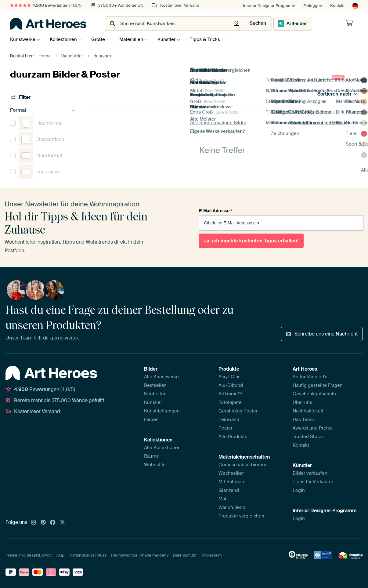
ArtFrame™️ (230, 394)
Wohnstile (155, 465)
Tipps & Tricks (213, 39)
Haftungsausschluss (88, 555)
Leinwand (229, 419)
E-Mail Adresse (215, 211)
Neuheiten (155, 394)
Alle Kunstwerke (161, 377)
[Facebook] (53, 523)
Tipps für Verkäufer (313, 482)
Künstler (173, 39)
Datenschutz (184, 555)
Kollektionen (65, 39)
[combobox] (169, 24)
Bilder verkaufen (310, 473)
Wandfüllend (232, 507)
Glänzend (229, 490)
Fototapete (230, 402)
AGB (60, 555)
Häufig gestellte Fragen (318, 385)
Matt (223, 499)
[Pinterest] (43, 523)
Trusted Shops (308, 437)
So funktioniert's (310, 377)
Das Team (303, 419)
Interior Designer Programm (269, 6)
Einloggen (313, 6)
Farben (151, 419)
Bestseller (155, 385)
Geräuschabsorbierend (243, 465)
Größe (101, 39)
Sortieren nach (338, 94)
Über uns (302, 402)
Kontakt (337, 6)
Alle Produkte (233, 437)
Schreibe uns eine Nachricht (322, 334)
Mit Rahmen (231, 482)
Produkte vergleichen (241, 516)
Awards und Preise (313, 428)
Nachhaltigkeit (308, 411)
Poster (225, 428)
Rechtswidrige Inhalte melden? (140, 555)
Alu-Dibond (231, 385)
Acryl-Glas (229, 377)
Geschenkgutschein (314, 394)
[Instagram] (34, 523)
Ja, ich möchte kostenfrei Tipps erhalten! (251, 241)
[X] (63, 523)
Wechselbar (231, 473)
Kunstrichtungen (162, 411)
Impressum (211, 555)
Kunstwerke (23, 39)
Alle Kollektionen (162, 448)
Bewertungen (46, 5)
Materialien (136, 39)
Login (299, 490)
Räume (152, 456)
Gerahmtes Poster (238, 411)
